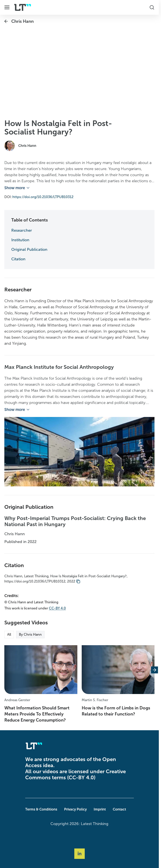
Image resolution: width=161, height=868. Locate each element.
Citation (18, 259)
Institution (20, 240)
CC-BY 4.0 (57, 608)
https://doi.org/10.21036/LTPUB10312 (43, 197)
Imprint (100, 809)
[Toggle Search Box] (152, 7)
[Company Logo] (23, 7)
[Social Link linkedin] (80, 854)
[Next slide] (154, 670)
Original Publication (29, 249)
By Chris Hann (30, 634)
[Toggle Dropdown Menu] (7, 7)
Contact (119, 809)
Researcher (22, 230)
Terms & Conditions (41, 809)
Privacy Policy (75, 809)
